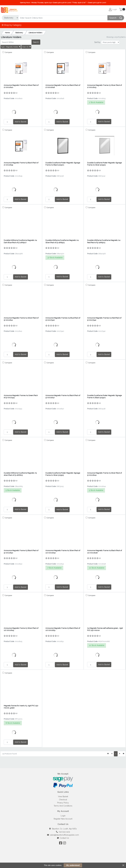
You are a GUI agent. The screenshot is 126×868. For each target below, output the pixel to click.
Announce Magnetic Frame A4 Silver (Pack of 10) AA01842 (63, 552)
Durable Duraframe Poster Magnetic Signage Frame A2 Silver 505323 (104, 164)
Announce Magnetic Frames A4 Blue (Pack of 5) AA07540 (63, 319)
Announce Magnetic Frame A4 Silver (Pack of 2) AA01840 (21, 86)
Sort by (97, 42)
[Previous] (112, 754)
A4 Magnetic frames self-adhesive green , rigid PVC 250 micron (105, 629)
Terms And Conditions (63, 806)
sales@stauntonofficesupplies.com (63, 835)
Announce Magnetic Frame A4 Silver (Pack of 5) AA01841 (21, 319)
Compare (8, 52)
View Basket (63, 797)
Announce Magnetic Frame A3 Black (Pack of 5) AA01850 (21, 552)
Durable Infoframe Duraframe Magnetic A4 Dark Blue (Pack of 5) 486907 (20, 241)
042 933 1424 (63, 832)
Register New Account (63, 819)
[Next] (120, 754)
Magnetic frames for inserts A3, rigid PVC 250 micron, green (21, 707)
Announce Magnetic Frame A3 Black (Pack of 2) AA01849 (21, 164)
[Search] (63, 18)
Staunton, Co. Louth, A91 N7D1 (63, 829)
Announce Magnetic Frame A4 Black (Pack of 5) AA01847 (63, 397)
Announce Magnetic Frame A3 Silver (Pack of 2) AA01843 (104, 86)
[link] (63, 859)
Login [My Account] (113, 10)
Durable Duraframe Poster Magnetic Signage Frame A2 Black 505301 (63, 164)
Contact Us (63, 838)
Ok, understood (73, 865)
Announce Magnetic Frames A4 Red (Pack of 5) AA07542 (104, 319)
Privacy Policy (63, 803)
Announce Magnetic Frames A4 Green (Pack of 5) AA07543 (21, 397)
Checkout (63, 800)
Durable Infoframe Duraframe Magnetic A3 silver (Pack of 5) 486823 (20, 474)
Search (36, 42)
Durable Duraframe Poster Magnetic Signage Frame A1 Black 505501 (104, 397)
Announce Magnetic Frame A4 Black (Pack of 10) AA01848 (105, 552)
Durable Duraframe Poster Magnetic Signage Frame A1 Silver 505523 (63, 474)
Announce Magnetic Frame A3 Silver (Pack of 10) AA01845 (21, 629)
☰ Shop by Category (12, 25)
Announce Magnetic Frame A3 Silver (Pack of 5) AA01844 (104, 474)
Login (63, 816)
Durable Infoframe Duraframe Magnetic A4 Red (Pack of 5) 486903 (104, 241)
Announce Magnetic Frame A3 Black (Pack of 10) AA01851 (63, 629)
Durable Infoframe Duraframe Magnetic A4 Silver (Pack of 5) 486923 (62, 241)
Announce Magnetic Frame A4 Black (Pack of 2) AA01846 (63, 86)
